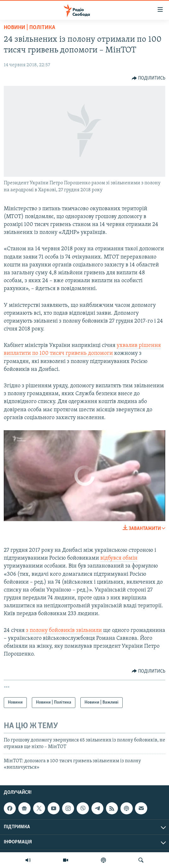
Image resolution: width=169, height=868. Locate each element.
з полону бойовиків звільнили (64, 630)
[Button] (149, 78)
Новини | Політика (29, 28)
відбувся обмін (119, 558)
